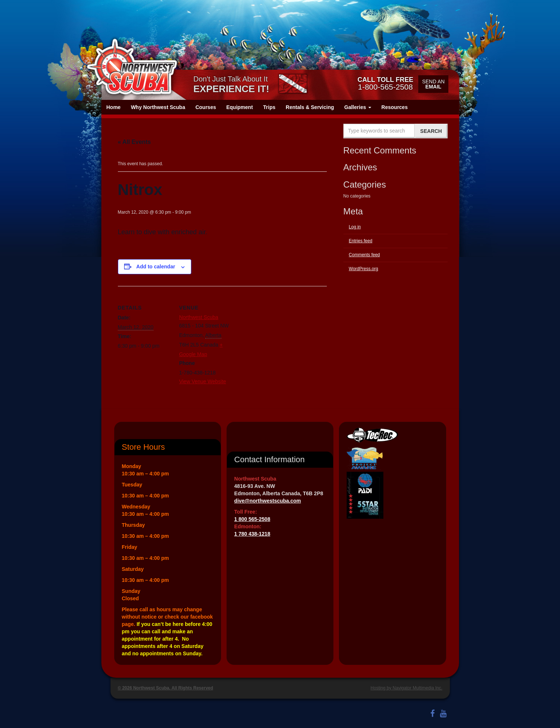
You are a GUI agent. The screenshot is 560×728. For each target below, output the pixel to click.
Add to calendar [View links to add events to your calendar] (156, 267)
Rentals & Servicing (310, 107)
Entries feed (361, 241)
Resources (395, 107)
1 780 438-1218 (252, 534)
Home (114, 107)
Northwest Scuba (199, 317)
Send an (433, 84)
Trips (269, 107)
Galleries (358, 107)
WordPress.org (364, 269)
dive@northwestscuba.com (268, 501)
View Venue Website (203, 381)
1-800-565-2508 (385, 83)
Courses (206, 107)
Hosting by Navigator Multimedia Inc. (406, 688)
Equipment (239, 107)
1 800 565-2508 (252, 519)
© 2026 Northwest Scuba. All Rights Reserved (166, 688)
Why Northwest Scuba (158, 107)
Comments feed (364, 255)
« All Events (134, 142)
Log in (355, 227)
